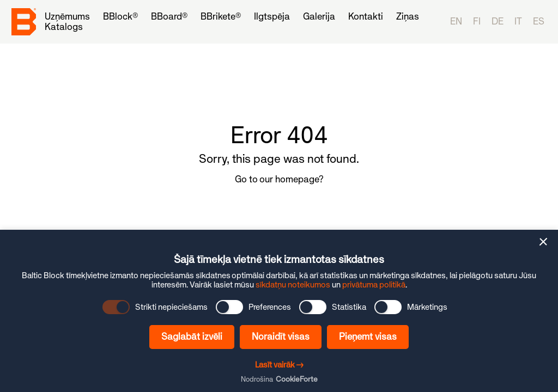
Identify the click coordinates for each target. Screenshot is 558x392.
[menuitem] (67, 17)
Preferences (270, 307)
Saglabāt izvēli (192, 336)
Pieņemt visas (368, 336)
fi (477, 22)
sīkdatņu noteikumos (293, 284)
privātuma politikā (374, 284)
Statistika (349, 307)
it (518, 22)
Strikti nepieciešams (171, 307)
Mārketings (427, 307)
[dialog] (279, 311)
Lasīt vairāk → (279, 365)
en (456, 22)
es (539, 22)
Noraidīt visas (281, 336)
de (498, 22)
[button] (543, 242)
